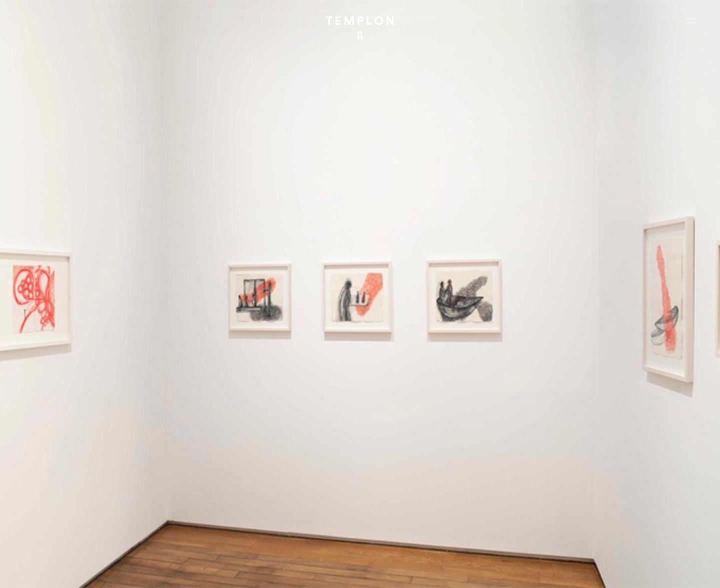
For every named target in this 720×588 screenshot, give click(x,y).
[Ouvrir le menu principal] (691, 20)
